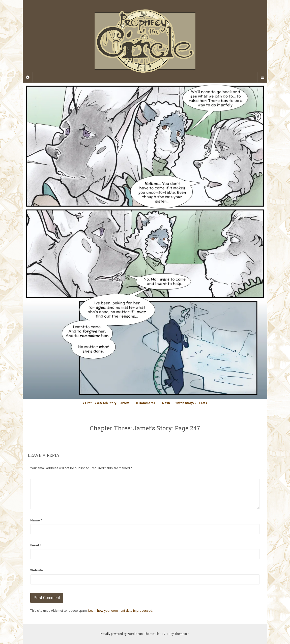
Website (37, 570)
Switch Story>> (185, 403)
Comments (146, 403)
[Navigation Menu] (262, 77)
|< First (87, 403)
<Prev (124, 403)
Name (36, 520)
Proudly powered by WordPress (121, 634)
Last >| (204, 403)
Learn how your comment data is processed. (121, 611)
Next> (166, 403)
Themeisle (182, 634)
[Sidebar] (28, 77)
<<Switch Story (105, 403)
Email (36, 545)
